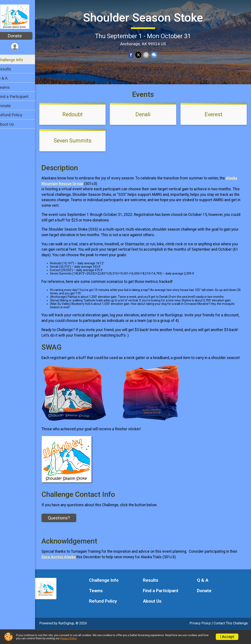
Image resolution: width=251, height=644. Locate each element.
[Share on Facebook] (134, 55)
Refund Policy (16, 115)
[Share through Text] (156, 55)
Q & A (8, 78)
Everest (215, 122)
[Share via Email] (149, 55)
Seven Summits (77, 148)
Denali (146, 122)
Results (10, 69)
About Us (11, 124)
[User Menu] (20, 47)
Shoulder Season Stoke (146, 17)
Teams (9, 87)
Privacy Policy (68, 638)
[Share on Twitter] (141, 55)
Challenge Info (16, 60)
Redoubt (77, 122)
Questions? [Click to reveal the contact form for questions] (64, 531)
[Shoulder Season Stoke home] (20, 16)
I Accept (227, 637)
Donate (20, 36)
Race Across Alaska (64, 570)
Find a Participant (19, 97)
